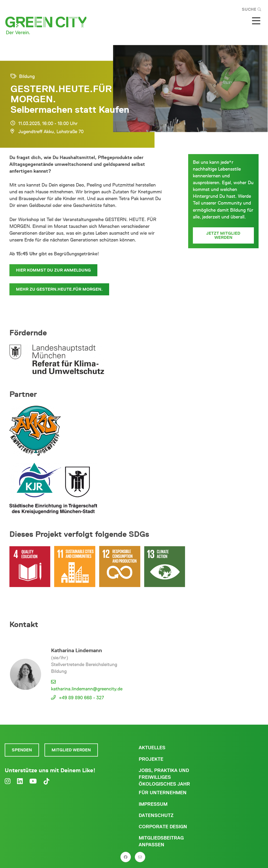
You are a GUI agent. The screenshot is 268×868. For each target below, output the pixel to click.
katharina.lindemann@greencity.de (87, 689)
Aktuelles (152, 748)
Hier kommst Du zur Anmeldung (53, 270)
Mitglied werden (71, 750)
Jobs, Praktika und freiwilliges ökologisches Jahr (164, 777)
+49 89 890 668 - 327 (81, 698)
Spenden (22, 750)
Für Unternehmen (163, 793)
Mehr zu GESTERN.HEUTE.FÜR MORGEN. (59, 289)
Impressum (153, 804)
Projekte (151, 759)
